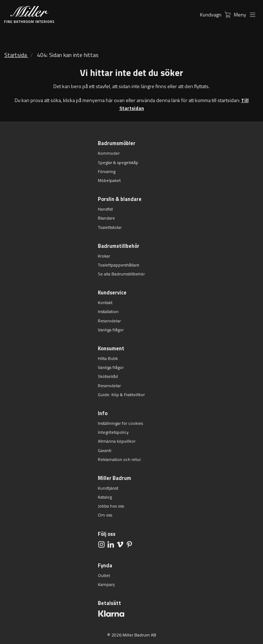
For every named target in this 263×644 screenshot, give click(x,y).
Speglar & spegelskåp (118, 162)
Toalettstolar (110, 227)
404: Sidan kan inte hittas (68, 55)
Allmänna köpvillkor (117, 441)
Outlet (104, 575)
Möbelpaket (109, 180)
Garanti (105, 450)
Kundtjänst (108, 488)
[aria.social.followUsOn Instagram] (101, 544)
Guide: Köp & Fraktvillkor (121, 395)
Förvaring (107, 171)
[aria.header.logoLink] (29, 15)
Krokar (104, 256)
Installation (108, 311)
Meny (246, 15)
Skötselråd (108, 376)
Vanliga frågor (111, 330)
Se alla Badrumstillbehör (121, 274)
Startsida (16, 55)
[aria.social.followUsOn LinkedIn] (111, 544)
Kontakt (105, 302)
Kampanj (106, 584)
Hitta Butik (108, 358)
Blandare (106, 218)
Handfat (105, 209)
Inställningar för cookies (120, 423)
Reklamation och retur (119, 459)
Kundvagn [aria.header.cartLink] (217, 15)
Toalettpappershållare (119, 265)
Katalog (105, 497)
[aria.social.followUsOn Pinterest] (129, 544)
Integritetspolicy (113, 432)
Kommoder (109, 153)
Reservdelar (109, 321)
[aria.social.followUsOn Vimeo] (120, 544)
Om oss (105, 515)
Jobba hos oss (111, 506)
